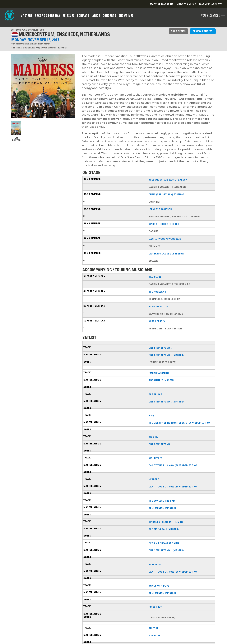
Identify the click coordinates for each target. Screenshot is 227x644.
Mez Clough (156, 277)
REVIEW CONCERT (203, 31)
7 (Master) (155, 635)
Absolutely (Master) (162, 380)
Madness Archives (211, 4)
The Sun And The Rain (162, 501)
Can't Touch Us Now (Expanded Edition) (174, 465)
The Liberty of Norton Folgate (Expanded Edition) (180, 423)
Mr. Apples (156, 458)
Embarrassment (159, 373)
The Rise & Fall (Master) (164, 529)
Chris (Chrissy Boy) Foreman (167, 194)
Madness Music (186, 4)
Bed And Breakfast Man (164, 543)
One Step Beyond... (160, 348)
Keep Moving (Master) (162, 508)
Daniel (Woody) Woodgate (165, 239)
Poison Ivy (155, 607)
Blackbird (155, 564)
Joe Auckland (157, 292)
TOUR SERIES (178, 31)
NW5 (151, 416)
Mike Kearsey (157, 321)
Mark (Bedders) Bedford (164, 224)
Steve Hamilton (158, 306)
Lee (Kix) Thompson (160, 209)
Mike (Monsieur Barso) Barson (168, 180)
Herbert (154, 479)
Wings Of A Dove (159, 586)
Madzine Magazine (162, 4)
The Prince (155, 394)
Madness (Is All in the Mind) (167, 522)
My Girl (153, 437)
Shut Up (154, 628)
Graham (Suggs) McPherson (166, 254)
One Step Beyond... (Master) (166, 355)
